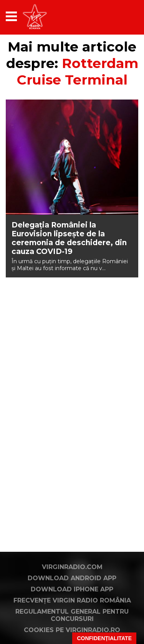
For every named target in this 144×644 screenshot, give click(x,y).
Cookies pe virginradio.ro (72, 630)
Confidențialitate (104, 638)
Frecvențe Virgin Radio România (72, 600)
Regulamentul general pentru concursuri (72, 615)
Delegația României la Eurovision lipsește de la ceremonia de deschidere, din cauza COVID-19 (69, 238)
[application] (119, 16)
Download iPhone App (72, 589)
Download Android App (72, 578)
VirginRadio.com (72, 567)
